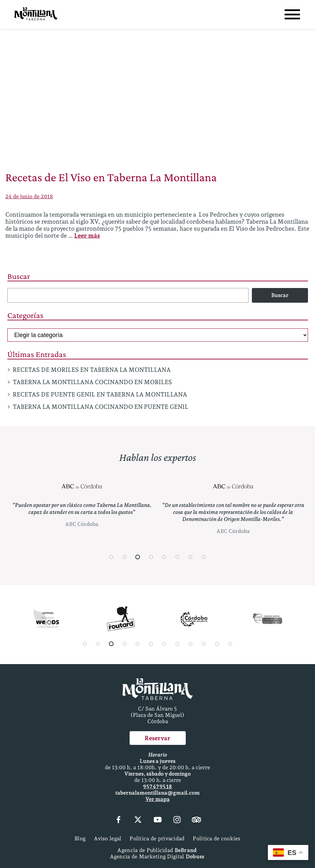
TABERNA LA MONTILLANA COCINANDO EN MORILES (92, 382)
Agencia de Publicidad (157, 850)
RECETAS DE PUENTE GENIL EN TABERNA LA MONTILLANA (100, 394)
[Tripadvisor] (196, 820)
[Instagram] (177, 820)
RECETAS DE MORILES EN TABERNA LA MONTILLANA (92, 370)
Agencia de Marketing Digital (157, 856)
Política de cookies (216, 838)
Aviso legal (108, 838)
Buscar (19, 276)
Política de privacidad (157, 838)
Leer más (87, 235)
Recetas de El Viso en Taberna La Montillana (111, 177)
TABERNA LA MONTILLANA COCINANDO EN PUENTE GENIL (101, 407)
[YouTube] (157, 820)
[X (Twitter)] (138, 820)
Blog (80, 838)
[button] (111, 557)
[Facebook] (119, 820)
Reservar (157, 738)
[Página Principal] (36, 15)
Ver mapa (157, 799)
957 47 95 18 (157, 786)
